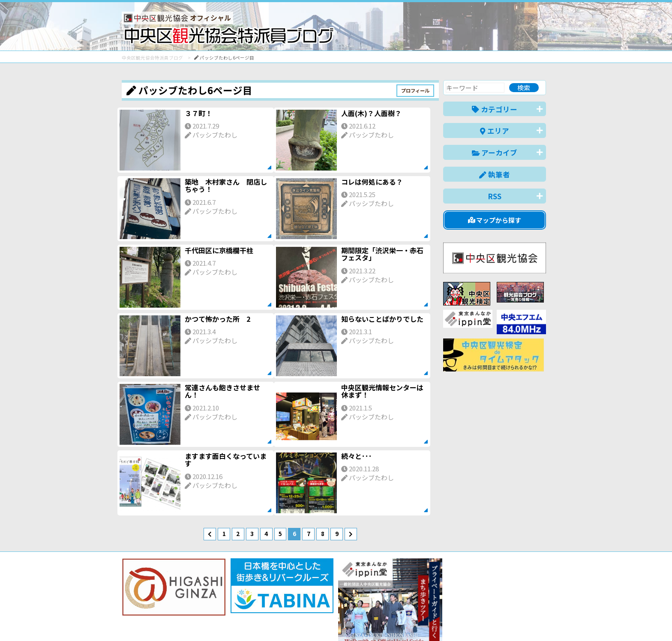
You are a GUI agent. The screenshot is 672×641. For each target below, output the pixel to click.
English (428, 621)
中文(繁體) (502, 621)
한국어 (536, 621)
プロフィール (415, 90)
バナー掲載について (154, 604)
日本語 (398, 621)
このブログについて (225, 604)
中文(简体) (463, 621)
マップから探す (495, 220)
